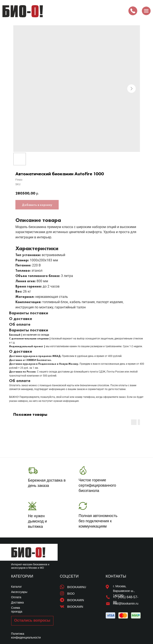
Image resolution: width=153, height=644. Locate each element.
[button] (32, 621)
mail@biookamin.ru (126, 603)
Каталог (17, 587)
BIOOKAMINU (77, 587)
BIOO (71, 594)
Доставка (18, 602)
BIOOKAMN (75, 607)
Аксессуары (19, 592)
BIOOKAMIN (76, 600)
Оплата (16, 597)
